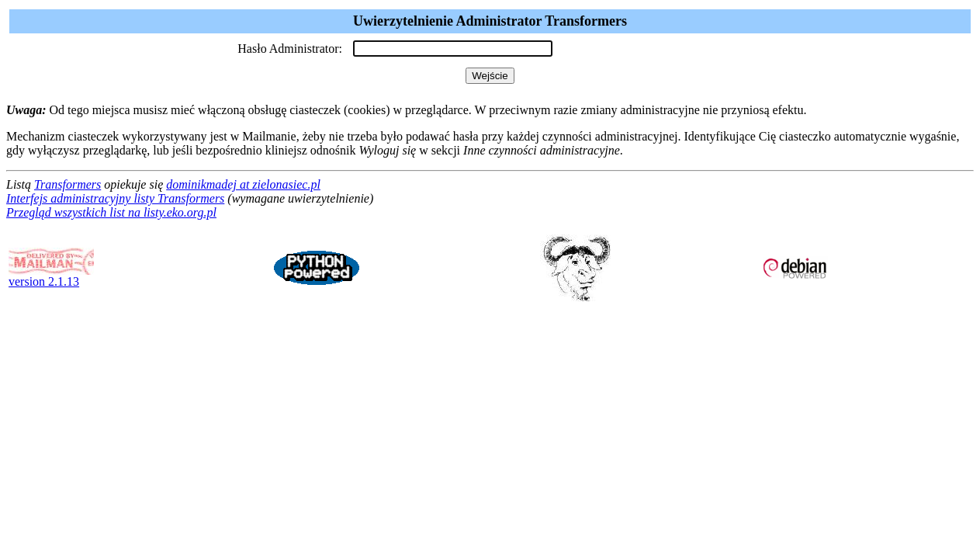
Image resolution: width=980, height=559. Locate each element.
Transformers (68, 184)
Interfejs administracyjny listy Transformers (115, 198)
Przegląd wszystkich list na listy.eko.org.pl (111, 212)
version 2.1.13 (51, 276)
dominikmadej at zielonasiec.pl (243, 184)
